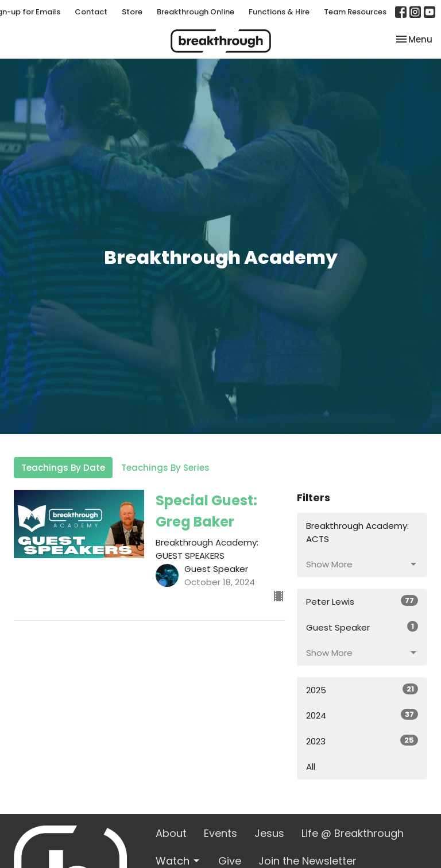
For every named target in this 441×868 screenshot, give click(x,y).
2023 (362, 741)
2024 (362, 715)
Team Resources (355, 12)
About (171, 833)
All (311, 767)
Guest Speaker (362, 627)
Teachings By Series (165, 468)
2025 (362, 690)
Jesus (269, 833)
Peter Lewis (362, 601)
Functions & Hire (279, 12)
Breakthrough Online (196, 12)
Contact (91, 12)
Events (220, 833)
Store (132, 12)
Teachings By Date (63, 468)
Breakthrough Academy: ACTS (357, 532)
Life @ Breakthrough (353, 833)
